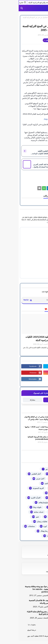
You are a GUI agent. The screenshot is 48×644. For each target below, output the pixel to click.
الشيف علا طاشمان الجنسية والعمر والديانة (21, 602)
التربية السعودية (18, 488)
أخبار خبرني (20, 479)
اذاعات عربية (36, 488)
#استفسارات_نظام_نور (33, 469)
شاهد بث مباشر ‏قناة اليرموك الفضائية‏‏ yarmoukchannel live (22, 438)
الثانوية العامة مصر (34, 493)
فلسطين (38, 526)
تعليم (32, 17)
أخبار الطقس (15, 474)
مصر (39, 531)
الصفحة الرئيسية (40, 17)
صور (17, 517)
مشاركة (14, 400)
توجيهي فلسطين (35, 507)
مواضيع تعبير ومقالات (34, 536)
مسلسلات (11, 526)
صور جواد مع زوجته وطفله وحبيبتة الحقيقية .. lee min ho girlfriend (19, 589)
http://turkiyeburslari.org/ (35, 119)
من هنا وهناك (24, 531)
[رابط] (35, 188)
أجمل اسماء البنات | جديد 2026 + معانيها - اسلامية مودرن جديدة (20, 428)
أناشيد (26, 483)
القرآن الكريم (15, 498)
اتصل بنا (35, 630)
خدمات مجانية (18, 512)
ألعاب (39, 483)
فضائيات (38, 521)
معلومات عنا (13, 625)
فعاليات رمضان (21, 521)
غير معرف (40, 35)
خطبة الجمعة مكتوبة (34, 517)
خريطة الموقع (13, 630)
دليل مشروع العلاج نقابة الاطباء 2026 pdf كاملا (20, 613)
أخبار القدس (37, 479)
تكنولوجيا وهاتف (23, 502)
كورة (25, 526)
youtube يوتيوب (35, 474)
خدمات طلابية (36, 512)
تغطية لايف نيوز (14, 636)
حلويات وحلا (17, 507)
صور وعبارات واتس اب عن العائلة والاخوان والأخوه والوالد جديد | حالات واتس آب (20, 418)
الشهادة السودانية (35, 498)
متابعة (34, 400)
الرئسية (35, 625)
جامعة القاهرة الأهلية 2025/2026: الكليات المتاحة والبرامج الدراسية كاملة (26, 339)
